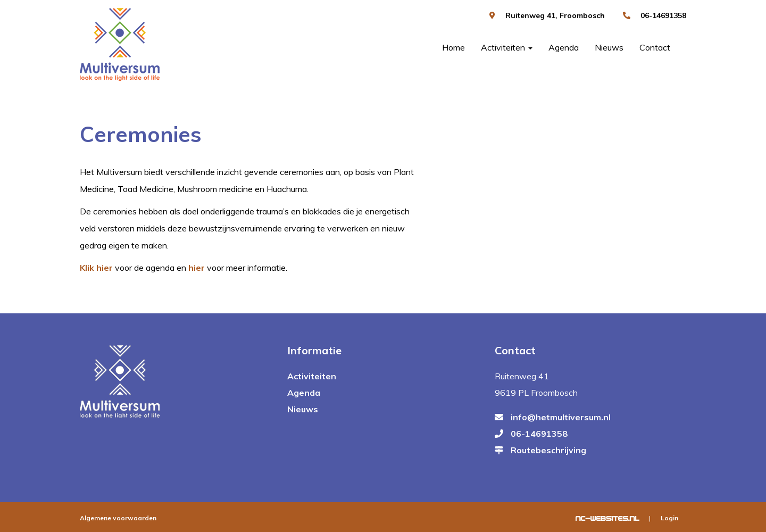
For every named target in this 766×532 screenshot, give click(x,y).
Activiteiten (507, 47)
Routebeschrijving (548, 450)
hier (197, 268)
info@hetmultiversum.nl (561, 417)
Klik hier (96, 268)
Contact (655, 47)
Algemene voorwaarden (118, 518)
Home (453, 47)
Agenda (564, 47)
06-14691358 (663, 15)
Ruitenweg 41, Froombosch (555, 15)
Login (669, 518)
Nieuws (609, 47)
